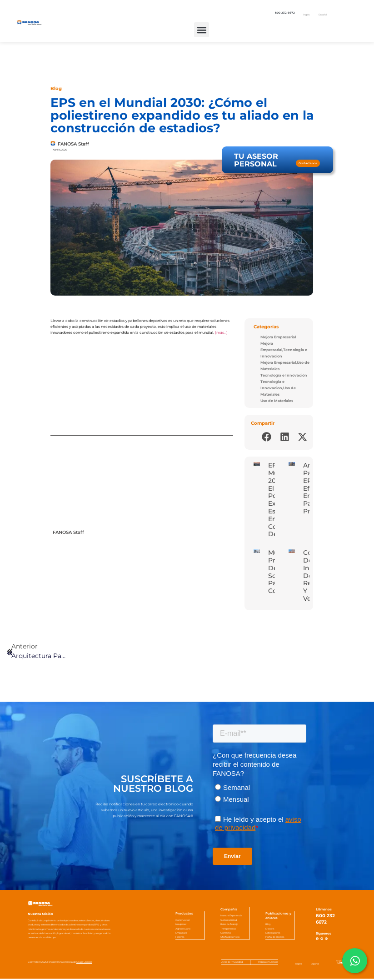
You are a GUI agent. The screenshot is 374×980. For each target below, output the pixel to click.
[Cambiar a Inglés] (306, 15)
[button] (202, 30)
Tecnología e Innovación (284, 375)
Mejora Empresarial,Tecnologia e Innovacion (284, 350)
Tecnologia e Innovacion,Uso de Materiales (278, 388)
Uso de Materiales (277, 401)
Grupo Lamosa (84, 963)
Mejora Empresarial (278, 337)
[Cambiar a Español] (323, 15)
